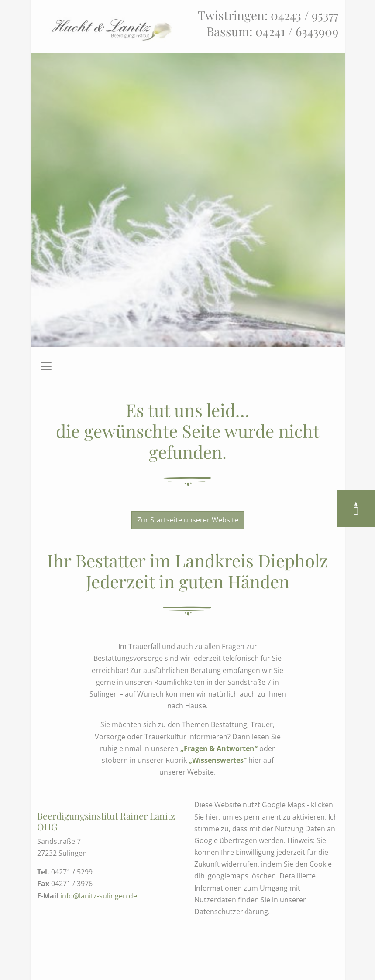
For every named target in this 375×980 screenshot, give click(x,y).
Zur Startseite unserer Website (188, 520)
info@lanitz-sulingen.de (99, 896)
